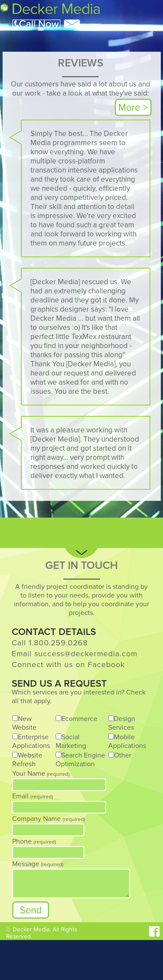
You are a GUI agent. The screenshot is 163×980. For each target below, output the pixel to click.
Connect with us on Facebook (68, 665)
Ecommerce (79, 719)
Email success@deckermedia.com (75, 654)
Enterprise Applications (31, 741)
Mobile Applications (127, 741)
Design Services (122, 723)
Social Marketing (71, 741)
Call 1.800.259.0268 (50, 643)
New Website (24, 723)
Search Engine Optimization (80, 760)
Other (123, 755)
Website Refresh (27, 760)
